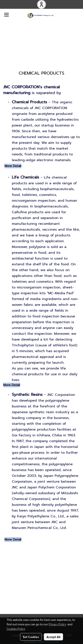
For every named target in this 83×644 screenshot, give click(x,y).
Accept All (53, 637)
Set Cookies (31, 637)
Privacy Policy (57, 624)
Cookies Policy (16, 629)
